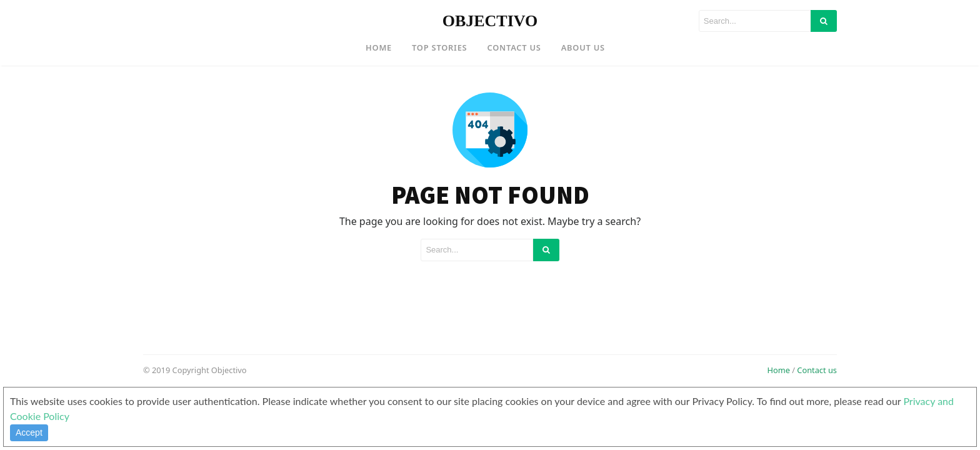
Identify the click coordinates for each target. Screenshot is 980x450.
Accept (29, 432)
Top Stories (439, 47)
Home (379, 47)
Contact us (817, 370)
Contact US (514, 47)
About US (583, 47)
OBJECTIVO (490, 21)
